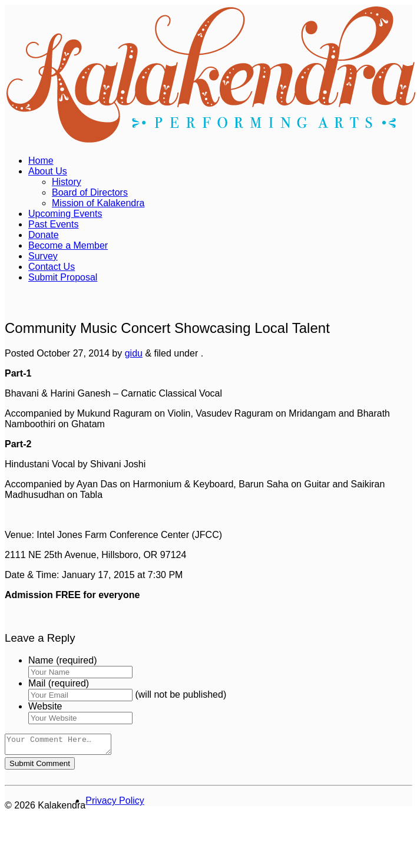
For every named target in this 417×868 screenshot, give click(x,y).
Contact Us (52, 267)
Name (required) (62, 660)
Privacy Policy (115, 804)
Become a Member (68, 245)
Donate (44, 235)
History (67, 182)
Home (41, 161)
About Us (48, 171)
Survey (43, 256)
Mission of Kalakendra (98, 203)
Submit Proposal (63, 277)
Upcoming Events (65, 214)
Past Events (53, 224)
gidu (134, 353)
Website (45, 706)
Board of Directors (90, 192)
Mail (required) (59, 683)
